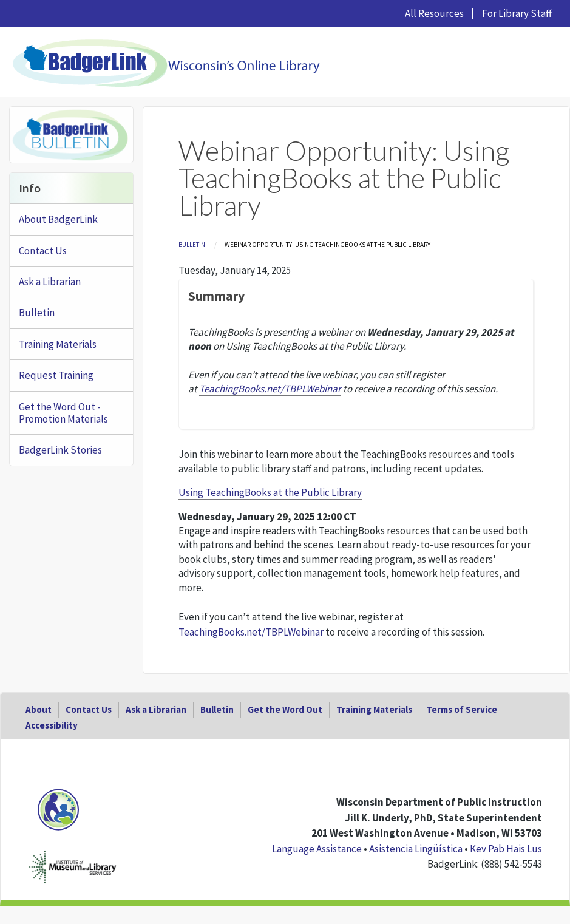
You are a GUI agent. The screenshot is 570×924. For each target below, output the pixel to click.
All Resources (434, 13)
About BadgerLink (58, 219)
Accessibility (52, 725)
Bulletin (192, 245)
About (39, 709)
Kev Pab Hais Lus (506, 849)
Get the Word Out (285, 709)
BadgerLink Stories (60, 450)
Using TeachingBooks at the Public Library (270, 492)
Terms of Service (462, 709)
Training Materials (58, 344)
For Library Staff (517, 13)
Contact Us (43, 251)
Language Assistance (317, 849)
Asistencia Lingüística (416, 849)
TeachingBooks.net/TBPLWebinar (251, 632)
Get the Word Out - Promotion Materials (63, 413)
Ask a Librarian (50, 282)
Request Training (56, 375)
